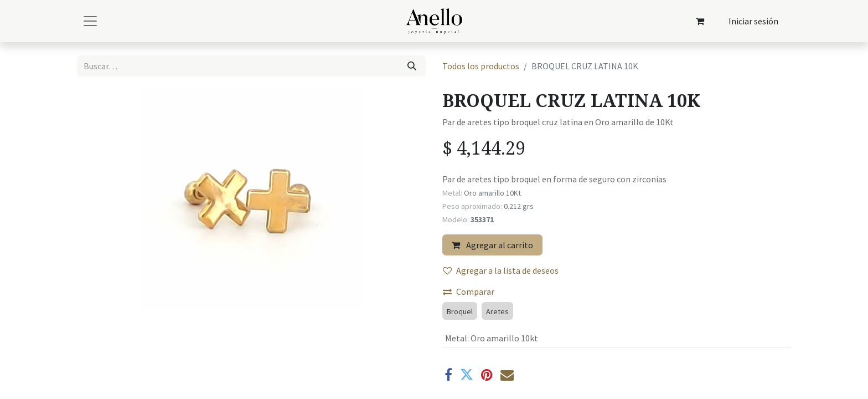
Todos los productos (481, 66)
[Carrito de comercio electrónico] (700, 21)
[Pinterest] (487, 375)
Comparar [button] (469, 291)
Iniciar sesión (753, 21)
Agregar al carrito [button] (492, 245)
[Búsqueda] (412, 66)
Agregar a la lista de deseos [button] (501, 270)
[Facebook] (448, 375)
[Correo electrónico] (507, 375)
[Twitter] (467, 375)
